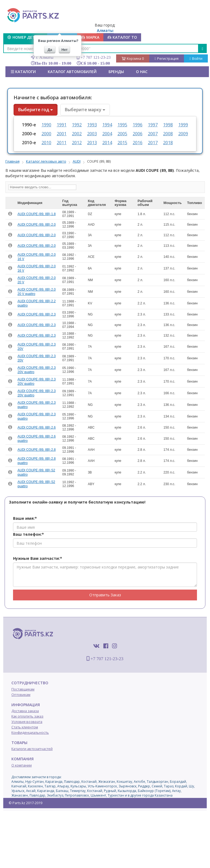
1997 (153, 125)
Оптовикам (21, 695)
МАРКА (90, 37)
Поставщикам (23, 689)
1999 (183, 125)
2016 (138, 143)
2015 (122, 143)
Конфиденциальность (30, 733)
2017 (153, 143)
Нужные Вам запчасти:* (38, 558)
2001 (62, 134)
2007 (153, 134)
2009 (183, 134)
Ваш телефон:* (28, 534)
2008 (168, 134)
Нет (64, 50)
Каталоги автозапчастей (32, 749)
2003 (92, 134)
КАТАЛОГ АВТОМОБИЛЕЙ (72, 72)
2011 (62, 143)
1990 (46, 125)
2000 (46, 134)
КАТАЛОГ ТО (122, 37)
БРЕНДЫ (116, 72)
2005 (122, 134)
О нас (142, 72)
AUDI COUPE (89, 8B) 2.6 (37, 428)
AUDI (77, 161)
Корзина (133, 59)
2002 (77, 134)
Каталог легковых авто (46, 161)
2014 (107, 143)
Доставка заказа (25, 711)
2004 (107, 134)
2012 (77, 143)
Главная (12, 161)
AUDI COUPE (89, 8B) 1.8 (37, 214)
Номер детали (25, 37)
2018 (168, 143)
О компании (22, 765)
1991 (62, 125)
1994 (107, 125)
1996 (138, 125)
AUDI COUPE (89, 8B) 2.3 (37, 314)
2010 (46, 143)
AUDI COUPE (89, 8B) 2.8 (37, 450)
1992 (77, 125)
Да (50, 50)
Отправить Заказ (105, 595)
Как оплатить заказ (27, 716)
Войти (196, 59)
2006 (138, 134)
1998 (168, 125)
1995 (122, 125)
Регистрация (167, 59)
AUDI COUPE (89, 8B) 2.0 (37, 225)
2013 (92, 143)
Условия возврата (27, 722)
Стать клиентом (25, 727)
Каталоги (23, 72)
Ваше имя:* (25, 518)
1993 (92, 125)
